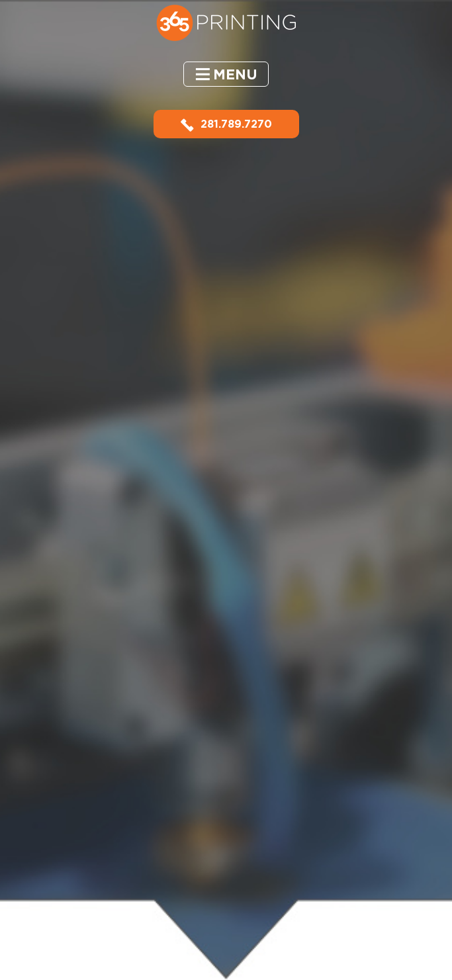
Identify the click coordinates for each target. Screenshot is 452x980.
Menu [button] (235, 74)
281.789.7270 (226, 124)
